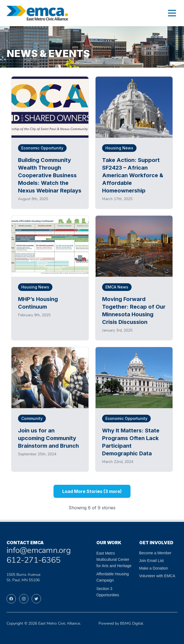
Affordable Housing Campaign (113, 577)
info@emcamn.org (39, 551)
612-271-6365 (33, 561)
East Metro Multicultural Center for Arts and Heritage (114, 559)
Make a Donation (154, 568)
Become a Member (155, 553)
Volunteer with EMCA (157, 576)
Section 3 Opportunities (108, 592)
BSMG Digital (131, 624)
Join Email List (152, 561)
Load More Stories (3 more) (92, 491)
